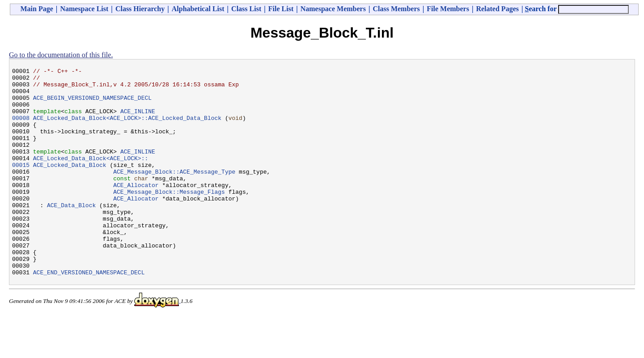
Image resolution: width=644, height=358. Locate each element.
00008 (21, 128)
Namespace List (84, 9)
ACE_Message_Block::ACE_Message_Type (174, 193)
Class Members (396, 9)
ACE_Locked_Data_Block (70, 185)
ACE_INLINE (138, 120)
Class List (246, 9)
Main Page (37, 9)
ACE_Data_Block (71, 233)
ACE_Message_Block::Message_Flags (169, 217)
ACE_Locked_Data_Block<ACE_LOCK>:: (91, 177)
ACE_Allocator (136, 209)
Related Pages (497, 9)
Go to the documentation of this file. (61, 55)
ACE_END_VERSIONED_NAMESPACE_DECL (89, 314)
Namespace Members (333, 9)
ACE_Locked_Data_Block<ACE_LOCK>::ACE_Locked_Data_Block (127, 128)
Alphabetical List (198, 9)
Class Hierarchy (140, 9)
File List (281, 9)
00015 (21, 185)
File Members (448, 9)
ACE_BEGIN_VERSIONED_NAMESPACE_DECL (92, 104)
